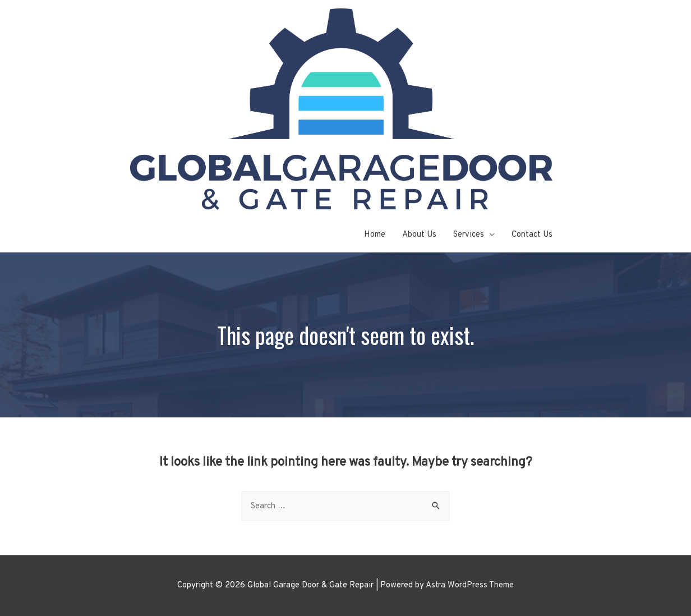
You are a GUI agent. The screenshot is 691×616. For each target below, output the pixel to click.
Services (469, 235)
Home (375, 235)
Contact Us (532, 235)
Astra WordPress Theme (470, 585)
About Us (419, 235)
